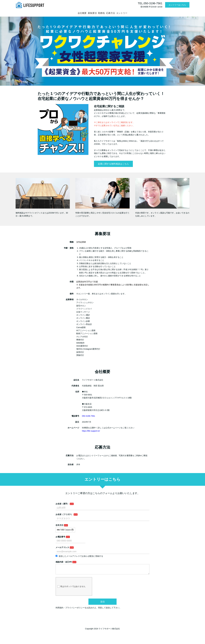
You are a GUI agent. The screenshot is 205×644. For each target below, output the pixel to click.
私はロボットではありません (71, 589)
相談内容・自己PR (64, 562)
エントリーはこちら (177, 5)
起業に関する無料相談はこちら (113, 164)
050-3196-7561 (88, 416)
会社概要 (82, 13)
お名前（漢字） (62, 504)
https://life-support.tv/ (91, 431)
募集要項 (92, 13)
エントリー (122, 13)
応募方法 (111, 13)
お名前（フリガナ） (64, 514)
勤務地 (101, 13)
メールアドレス (62, 548)
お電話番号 (60, 537)
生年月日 (59, 525)
